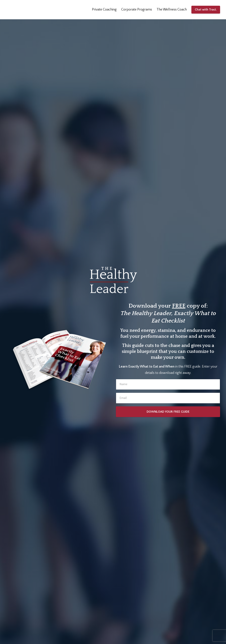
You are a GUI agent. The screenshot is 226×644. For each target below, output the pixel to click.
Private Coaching (104, 10)
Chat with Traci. (206, 10)
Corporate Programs (137, 10)
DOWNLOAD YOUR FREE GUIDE (168, 412)
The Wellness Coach (172, 10)
